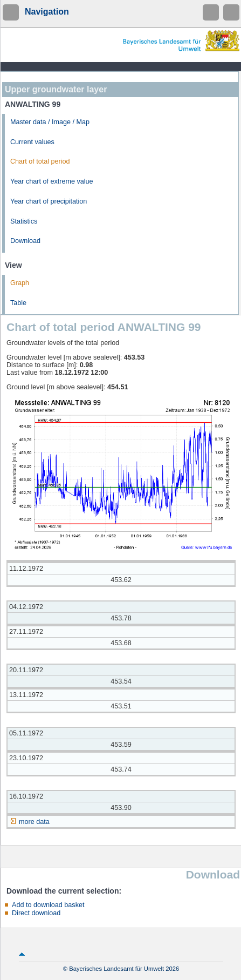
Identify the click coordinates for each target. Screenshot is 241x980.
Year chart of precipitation (49, 201)
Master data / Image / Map (50, 122)
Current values (32, 142)
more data (34, 822)
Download (25, 241)
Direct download (36, 913)
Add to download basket (48, 905)
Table (18, 303)
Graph (20, 283)
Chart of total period (40, 161)
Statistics (24, 221)
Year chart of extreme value (52, 181)
